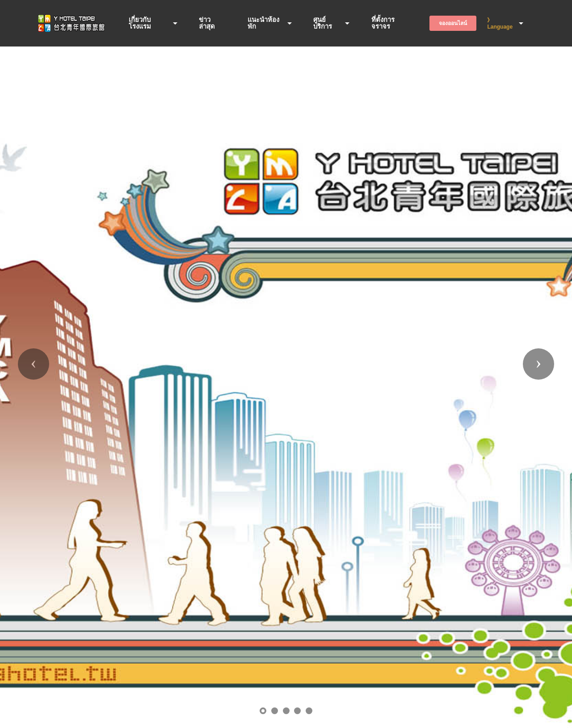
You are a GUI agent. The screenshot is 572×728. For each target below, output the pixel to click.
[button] (34, 364)
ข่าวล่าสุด (207, 23)
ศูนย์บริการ (323, 23)
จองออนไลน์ (453, 23)
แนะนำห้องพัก (263, 23)
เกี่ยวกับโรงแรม (140, 23)
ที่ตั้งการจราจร (383, 23)
